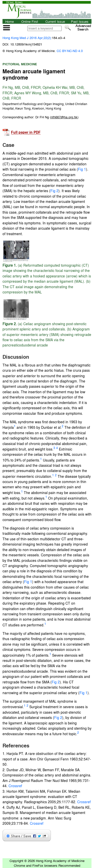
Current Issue (55, 21)
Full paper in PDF (26, 132)
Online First (30, 21)
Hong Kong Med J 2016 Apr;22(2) (27, 38)
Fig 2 (54, 191)
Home (10, 21)
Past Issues (80, 21)
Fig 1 (82, 169)
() (64, 117)
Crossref (15, 786)
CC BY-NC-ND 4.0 (70, 51)
